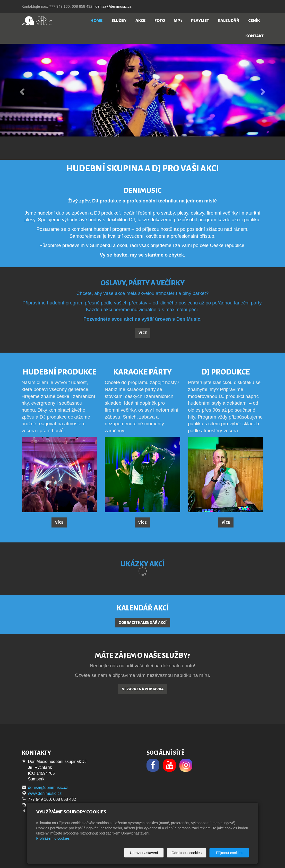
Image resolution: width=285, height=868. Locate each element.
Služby (119, 21)
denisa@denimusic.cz (113, 6)
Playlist (200, 21)
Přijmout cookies (229, 853)
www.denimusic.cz (45, 793)
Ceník (254, 21)
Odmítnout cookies (187, 853)
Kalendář (228, 21)
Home (96, 21)
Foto (160, 21)
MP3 (178, 21)
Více (143, 333)
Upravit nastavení (144, 853)
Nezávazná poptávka (143, 689)
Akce (140, 21)
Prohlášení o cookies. (54, 838)
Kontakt (254, 36)
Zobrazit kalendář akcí (143, 623)
